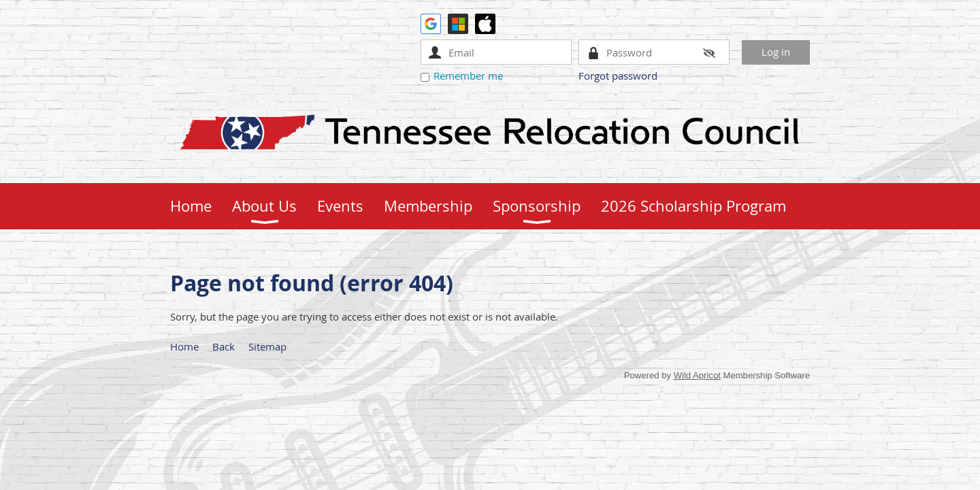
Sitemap (267, 346)
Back (224, 346)
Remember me (468, 76)
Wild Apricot (697, 375)
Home (184, 346)
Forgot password (618, 76)
